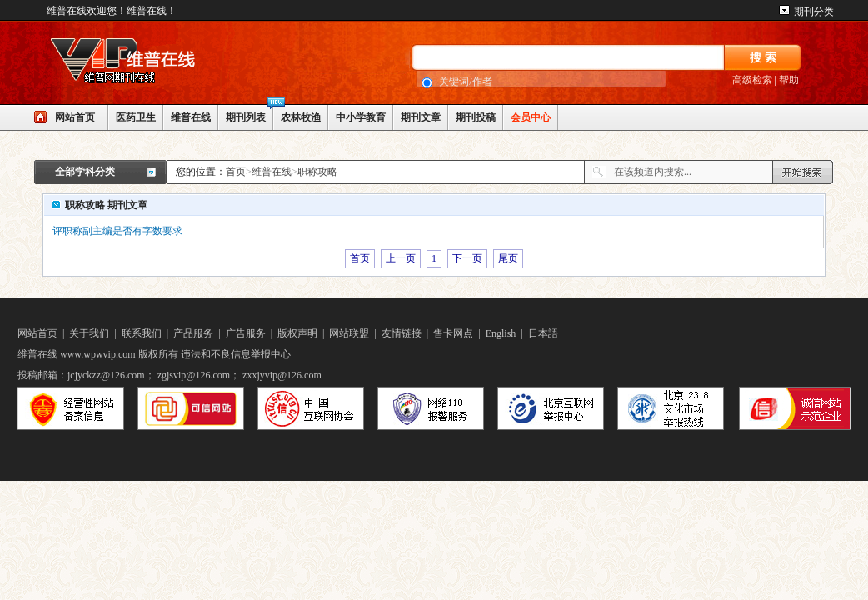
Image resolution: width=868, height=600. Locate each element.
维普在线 (191, 117)
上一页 (401, 258)
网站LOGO (159, 63)
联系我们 (142, 333)
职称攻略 (317, 172)
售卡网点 (453, 333)
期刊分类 (814, 12)
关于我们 (89, 333)
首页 (236, 172)
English (501, 333)
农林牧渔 (301, 117)
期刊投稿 (476, 117)
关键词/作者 (465, 82)
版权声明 (297, 333)
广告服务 (246, 333)
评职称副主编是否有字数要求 (117, 231)
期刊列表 (246, 117)
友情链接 (402, 333)
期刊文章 (421, 117)
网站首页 (75, 117)
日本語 (543, 333)
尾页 (508, 258)
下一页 (467, 258)
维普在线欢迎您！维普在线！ (112, 11)
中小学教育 (361, 117)
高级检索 (752, 80)
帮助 (789, 80)
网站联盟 (349, 333)
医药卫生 (136, 117)
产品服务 (193, 333)
